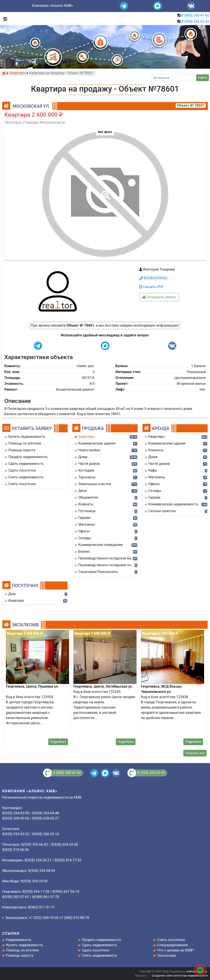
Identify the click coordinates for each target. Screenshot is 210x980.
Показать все (195, 753)
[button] (105, 192)
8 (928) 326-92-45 (195, 21)
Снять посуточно (171, 940)
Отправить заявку (159, 297)
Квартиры (18, 73)
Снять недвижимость (99, 955)
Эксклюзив (166, 955)
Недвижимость (19, 940)
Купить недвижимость (25, 945)
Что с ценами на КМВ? (175, 950)
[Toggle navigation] (4, 19)
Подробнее (58, 742)
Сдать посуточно (96, 950)
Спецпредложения (172, 945)
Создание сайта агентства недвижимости (180, 976)
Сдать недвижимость (99, 945)
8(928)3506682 (153, 278)
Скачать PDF (151, 287)
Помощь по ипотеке (23, 950)
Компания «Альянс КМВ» (52, 6)
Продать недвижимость (102, 940)
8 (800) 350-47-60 (195, 15)
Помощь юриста (20, 955)
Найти (203, 78)
